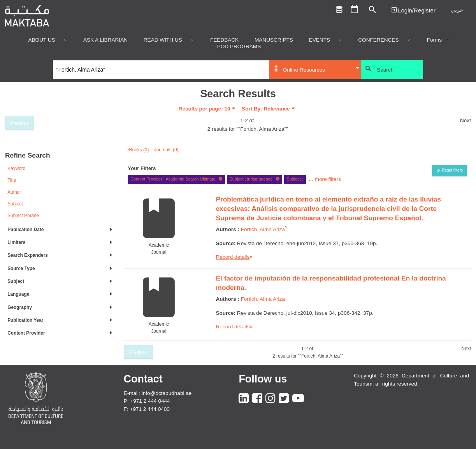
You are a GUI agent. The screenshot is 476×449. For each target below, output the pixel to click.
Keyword (16, 168)
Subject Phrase (23, 216)
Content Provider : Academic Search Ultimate (177, 179)
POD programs (239, 47)
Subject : (295, 179)
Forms (435, 40)
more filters (328, 179)
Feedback (224, 40)
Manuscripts (274, 40)
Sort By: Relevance (266, 109)
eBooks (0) (138, 150)
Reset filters (452, 170)
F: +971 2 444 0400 (147, 409)
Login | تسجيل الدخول (413, 10)
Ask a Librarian (105, 40)
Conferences (378, 40)
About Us (41, 40)
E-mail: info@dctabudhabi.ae (158, 393)
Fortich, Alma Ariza (263, 229)
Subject (15, 204)
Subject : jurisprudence (255, 179)
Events (320, 40)
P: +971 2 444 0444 (147, 401)
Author (14, 192)
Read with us (163, 40)
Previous (19, 123)
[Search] (161, 70)
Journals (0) (166, 150)
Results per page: (205, 109)
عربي (457, 10)
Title (12, 180)
